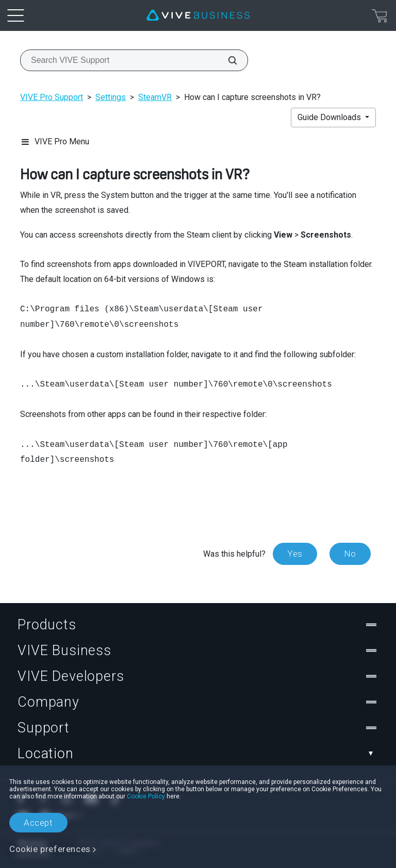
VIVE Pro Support (52, 97)
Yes (295, 554)
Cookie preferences (50, 849)
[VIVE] (198, 15)
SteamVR (155, 97)
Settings (111, 97)
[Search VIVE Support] (227, 60)
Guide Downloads (330, 117)
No (350, 554)
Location (198, 754)
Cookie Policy (146, 796)
